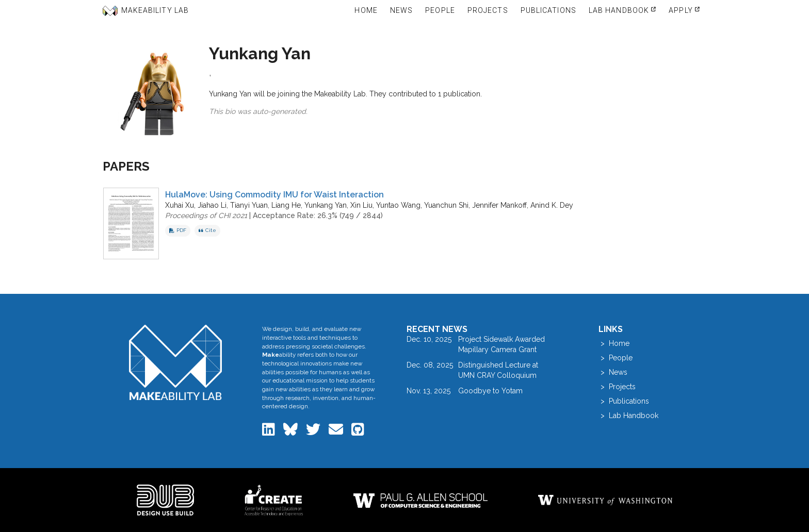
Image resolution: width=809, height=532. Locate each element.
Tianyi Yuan (249, 205)
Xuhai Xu (180, 205)
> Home (614, 343)
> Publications (624, 401)
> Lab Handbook (628, 415)
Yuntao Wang (398, 205)
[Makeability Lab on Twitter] (314, 432)
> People (616, 358)
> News (613, 372)
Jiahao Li (212, 205)
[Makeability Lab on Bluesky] (292, 432)
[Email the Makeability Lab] (337, 432)
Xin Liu (361, 205)
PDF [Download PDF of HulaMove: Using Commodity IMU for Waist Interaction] (178, 230)
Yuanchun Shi (446, 205)
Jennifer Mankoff (499, 205)
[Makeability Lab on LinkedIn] (270, 432)
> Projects (617, 387)
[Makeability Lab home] (176, 362)
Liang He (286, 205)
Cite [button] (207, 230)
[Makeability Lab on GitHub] (358, 432)
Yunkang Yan (326, 205)
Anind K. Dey (552, 205)
